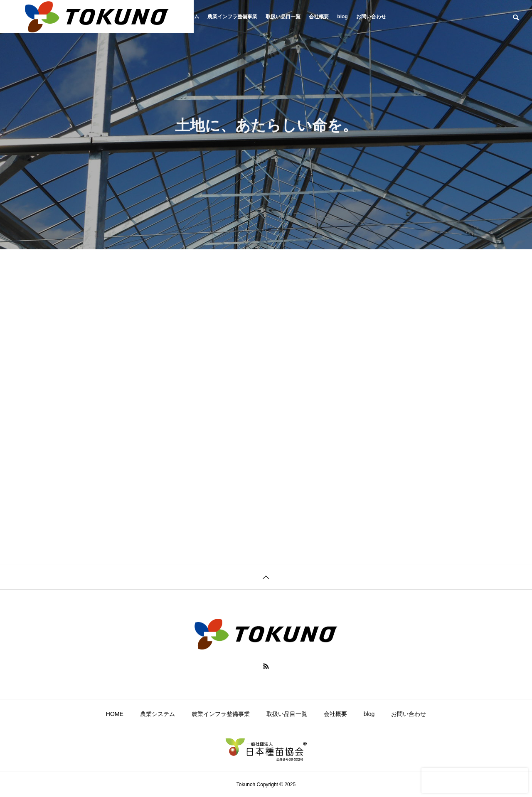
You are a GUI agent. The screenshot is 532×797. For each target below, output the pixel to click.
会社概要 (319, 17)
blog (342, 17)
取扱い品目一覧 (283, 17)
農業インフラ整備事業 (232, 17)
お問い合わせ (371, 17)
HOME (115, 714)
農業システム (158, 714)
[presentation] (475, 780)
